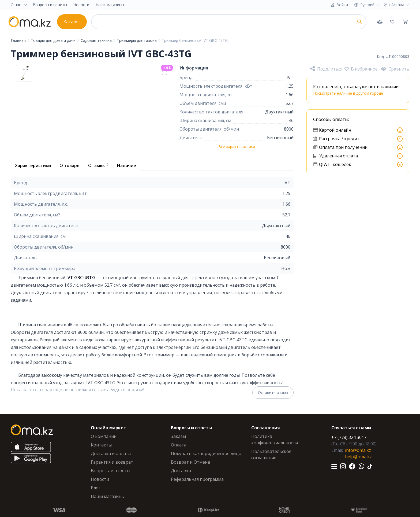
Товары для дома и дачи (54, 40)
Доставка (181, 471)
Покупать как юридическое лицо (206, 453)
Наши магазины (110, 5)
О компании (104, 436)
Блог (96, 488)
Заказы (178, 436)
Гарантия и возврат (112, 462)
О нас (19, 5)
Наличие (127, 165)
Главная (19, 40)
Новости (81, 5)
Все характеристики (237, 147)
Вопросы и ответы (50, 5)
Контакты (101, 445)
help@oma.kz (358, 457)
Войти (342, 5)
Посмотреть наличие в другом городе (348, 93)
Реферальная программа (197, 479)
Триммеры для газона (137, 40)
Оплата (179, 445)
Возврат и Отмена (190, 462)
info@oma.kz (358, 450)
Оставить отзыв (273, 392)
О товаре (70, 165)
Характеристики (33, 165)
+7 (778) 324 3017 (349, 437)
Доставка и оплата (111, 453)
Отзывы (98, 165)
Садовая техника (97, 40)
